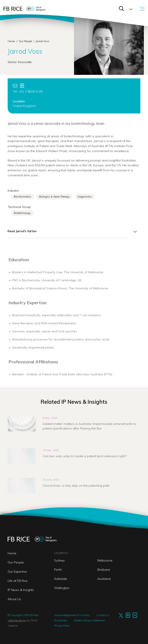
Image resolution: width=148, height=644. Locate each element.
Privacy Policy (62, 626)
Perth (58, 570)
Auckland (104, 579)
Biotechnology (22, 213)
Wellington (62, 588)
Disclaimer (60, 620)
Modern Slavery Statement (89, 620)
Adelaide (61, 579)
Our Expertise (17, 572)
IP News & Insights (21, 590)
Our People (26, 41)
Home (11, 41)
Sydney (59, 560)
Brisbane (104, 570)
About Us (14, 599)
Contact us (103, 615)
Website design (17, 620)
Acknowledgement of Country (72, 615)
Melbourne (105, 560)
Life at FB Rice (18, 581)
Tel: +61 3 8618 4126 (28, 91)
